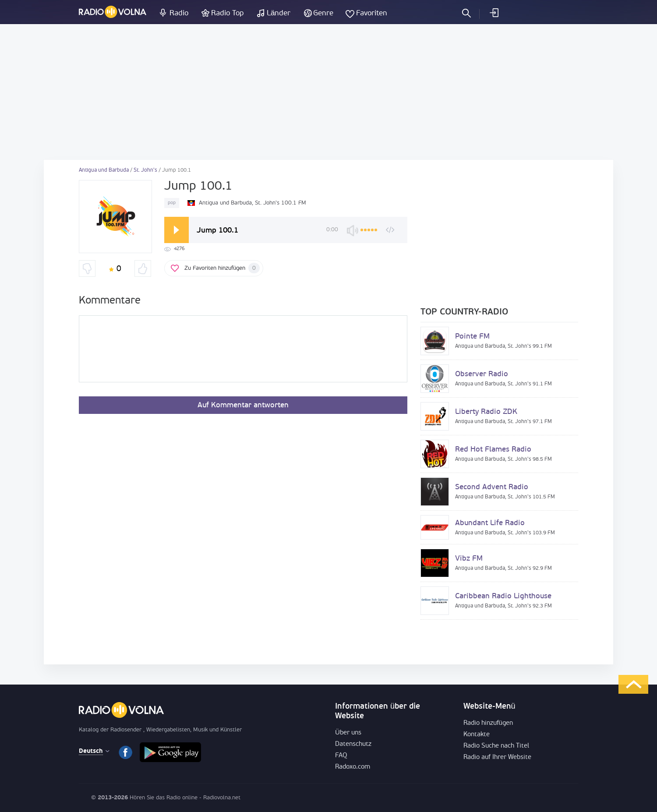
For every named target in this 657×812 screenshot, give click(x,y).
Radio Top (228, 13)
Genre (323, 13)
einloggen (494, 13)
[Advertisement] (328, 92)
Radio (179, 13)
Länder (279, 13)
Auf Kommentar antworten (243, 405)
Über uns (348, 733)
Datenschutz (353, 744)
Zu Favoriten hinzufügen (222, 268)
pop (172, 203)
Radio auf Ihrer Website (497, 757)
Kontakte (477, 735)
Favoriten (372, 13)
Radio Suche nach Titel (496, 746)
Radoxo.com (353, 767)
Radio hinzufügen (488, 723)
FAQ (341, 756)
